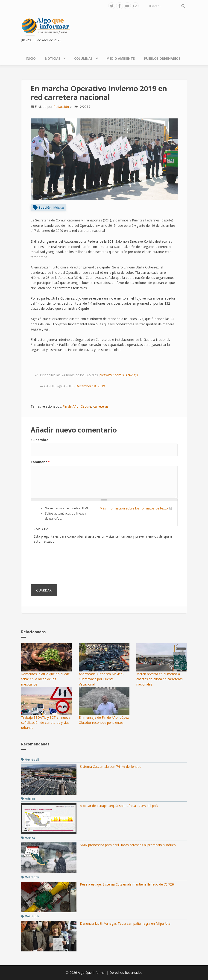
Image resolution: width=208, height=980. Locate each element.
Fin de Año (71, 406)
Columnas (83, 58)
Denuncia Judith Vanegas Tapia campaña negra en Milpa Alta (125, 923)
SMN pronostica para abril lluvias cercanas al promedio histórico (128, 845)
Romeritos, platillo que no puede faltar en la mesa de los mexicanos (45, 679)
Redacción (61, 107)
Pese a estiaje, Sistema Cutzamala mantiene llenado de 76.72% (127, 884)
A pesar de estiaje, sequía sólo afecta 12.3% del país (119, 806)
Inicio (31, 58)
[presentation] (53, 561)
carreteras (101, 406)
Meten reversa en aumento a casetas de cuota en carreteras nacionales (160, 679)
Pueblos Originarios (162, 58)
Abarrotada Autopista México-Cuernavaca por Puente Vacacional (101, 679)
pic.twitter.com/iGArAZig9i (119, 375)
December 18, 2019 (90, 386)
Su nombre (40, 440)
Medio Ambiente (121, 58)
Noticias (53, 58)
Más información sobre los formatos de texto (134, 508)
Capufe (86, 406)
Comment (40, 462)
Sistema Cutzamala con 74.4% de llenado (111, 767)
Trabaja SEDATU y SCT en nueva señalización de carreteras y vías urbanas (46, 723)
